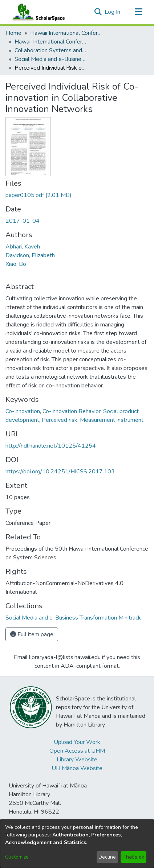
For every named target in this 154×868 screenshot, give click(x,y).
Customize (17, 857)
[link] (38, 195)
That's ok (133, 857)
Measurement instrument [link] (112, 420)
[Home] (37, 12)
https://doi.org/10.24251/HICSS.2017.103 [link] (60, 472)
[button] (98, 12)
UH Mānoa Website (77, 768)
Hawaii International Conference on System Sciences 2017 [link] (51, 42)
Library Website (77, 760)
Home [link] (14, 33)
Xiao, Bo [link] (16, 264)
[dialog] (77, 844)
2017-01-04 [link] (23, 221)
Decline (107, 857)
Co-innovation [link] (23, 411)
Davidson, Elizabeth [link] (30, 255)
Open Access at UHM (77, 751)
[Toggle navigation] (138, 12)
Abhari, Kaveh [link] (23, 247)
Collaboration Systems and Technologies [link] (51, 50)
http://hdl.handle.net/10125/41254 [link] (51, 446)
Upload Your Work (77, 742)
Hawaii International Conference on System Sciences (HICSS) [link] (66, 33)
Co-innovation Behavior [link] (72, 411)
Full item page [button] (32, 634)
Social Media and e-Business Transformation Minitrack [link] (51, 59)
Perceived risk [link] (60, 420)
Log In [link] (113, 12)
